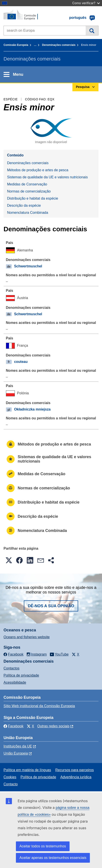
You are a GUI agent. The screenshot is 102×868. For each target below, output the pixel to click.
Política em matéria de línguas (27, 770)
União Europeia (16, 753)
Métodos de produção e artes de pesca (38, 170)
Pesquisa (92, 31)
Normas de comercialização (29, 191)
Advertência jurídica (76, 777)
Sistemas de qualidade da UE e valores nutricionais (47, 177)
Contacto (11, 784)
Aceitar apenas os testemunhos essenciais (53, 858)
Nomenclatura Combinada (28, 213)
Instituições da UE (18, 746)
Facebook (13, 726)
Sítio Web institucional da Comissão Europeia (39, 706)
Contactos (11, 668)
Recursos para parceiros (74, 770)
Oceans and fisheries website (27, 637)
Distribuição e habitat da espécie (33, 198)
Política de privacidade (21, 675)
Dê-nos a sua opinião (51, 606)
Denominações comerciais (59, 45)
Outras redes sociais (53, 726)
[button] (9, 560)
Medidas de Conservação (27, 184)
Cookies (10, 777)
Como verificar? (86, 3)
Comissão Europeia (16, 45)
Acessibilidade (15, 682)
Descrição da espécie (24, 205)
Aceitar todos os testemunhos (43, 846)
